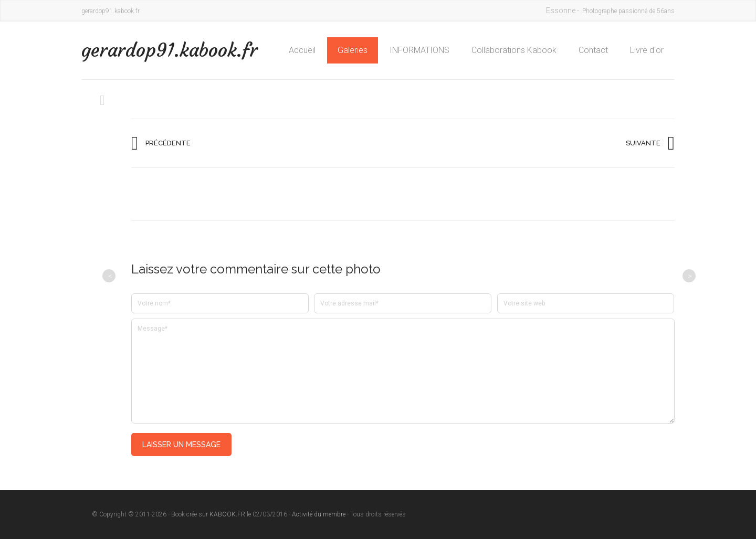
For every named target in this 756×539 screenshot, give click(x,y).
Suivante (643, 143)
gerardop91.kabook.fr (170, 50)
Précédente (168, 143)
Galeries (353, 50)
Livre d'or (647, 50)
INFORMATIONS (419, 50)
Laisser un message (181, 445)
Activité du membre (319, 514)
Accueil (302, 50)
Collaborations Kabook (514, 50)
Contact (593, 50)
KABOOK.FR (227, 514)
